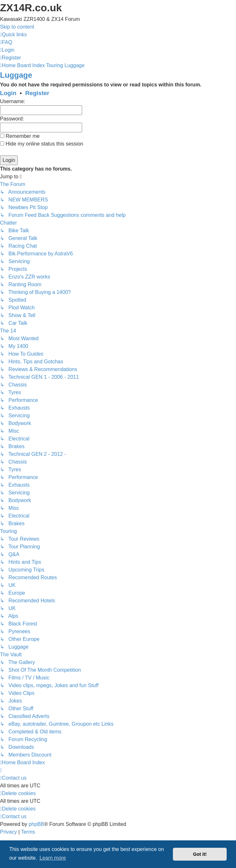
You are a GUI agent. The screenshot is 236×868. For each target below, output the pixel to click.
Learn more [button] (53, 858)
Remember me (20, 136)
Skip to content (17, 27)
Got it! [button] (200, 854)
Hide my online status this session (42, 144)
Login (8, 93)
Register (37, 93)
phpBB (36, 824)
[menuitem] (6, 42)
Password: (12, 119)
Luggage (16, 75)
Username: (13, 101)
